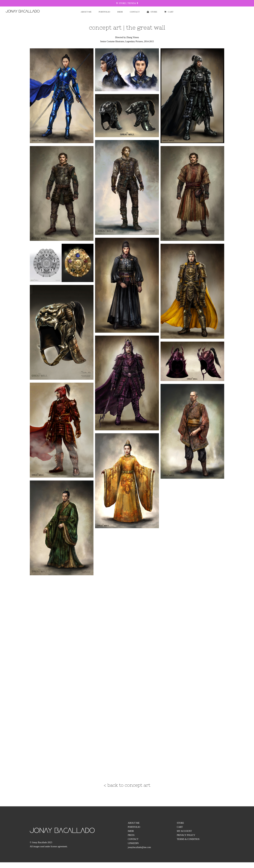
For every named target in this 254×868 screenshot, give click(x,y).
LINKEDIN (133, 843)
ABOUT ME (134, 823)
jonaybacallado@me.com (139, 847)
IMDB (131, 831)
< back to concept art (127, 785)
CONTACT (133, 839)
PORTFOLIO (134, 827)
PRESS (131, 835)
